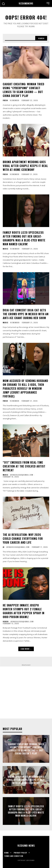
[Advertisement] (26, 693)
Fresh (5, 100)
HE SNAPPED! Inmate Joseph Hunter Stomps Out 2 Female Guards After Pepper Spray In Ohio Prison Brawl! (24, 611)
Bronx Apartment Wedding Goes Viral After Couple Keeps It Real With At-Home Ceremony (25, 166)
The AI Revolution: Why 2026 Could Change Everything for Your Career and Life (23, 538)
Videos (6, 622)
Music (5, 249)
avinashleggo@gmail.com (22, 475)
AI (4, 547)
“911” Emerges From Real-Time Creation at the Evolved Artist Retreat (24, 466)
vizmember (14, 100)
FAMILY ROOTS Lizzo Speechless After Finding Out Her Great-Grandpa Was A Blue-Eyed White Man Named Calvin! (24, 238)
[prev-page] (39, 740)
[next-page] (44, 740)
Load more (26, 649)
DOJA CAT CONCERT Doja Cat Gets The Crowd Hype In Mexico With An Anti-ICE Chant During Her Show (26, 314)
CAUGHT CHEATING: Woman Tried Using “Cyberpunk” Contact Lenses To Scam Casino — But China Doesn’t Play (24, 90)
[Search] (41, 38)
